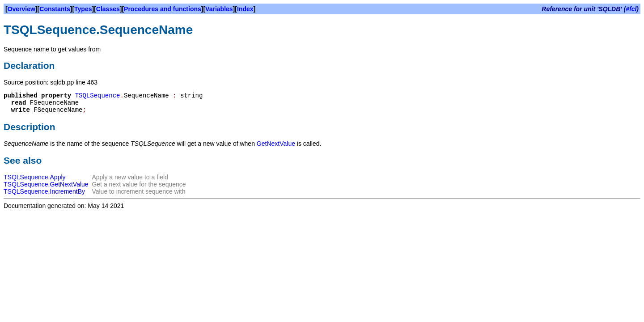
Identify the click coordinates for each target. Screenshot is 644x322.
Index (245, 9)
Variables (219, 9)
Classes (108, 9)
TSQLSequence (98, 96)
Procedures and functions (163, 9)
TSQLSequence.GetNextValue (46, 184)
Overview (21, 9)
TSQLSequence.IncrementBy (44, 191)
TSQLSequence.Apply (35, 177)
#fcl (631, 9)
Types (83, 9)
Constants (55, 9)
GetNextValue (276, 144)
